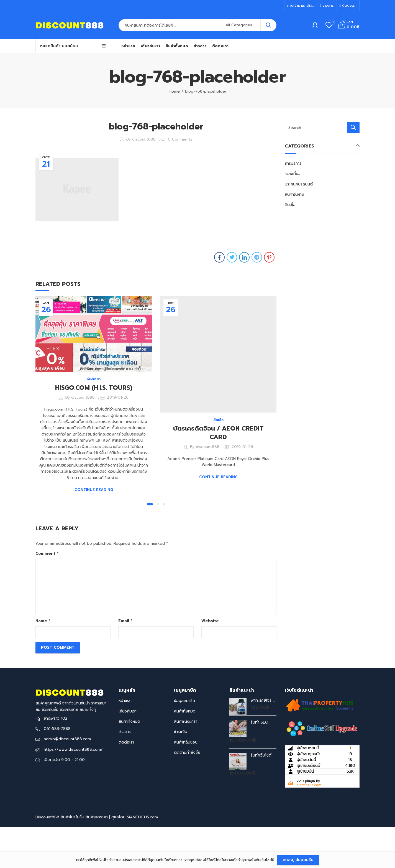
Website (210, 660)
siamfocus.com (309, 824)
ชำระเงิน (181, 771)
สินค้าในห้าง (294, 194)
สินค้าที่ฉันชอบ (186, 781)
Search (268, 25)
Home (174, 91)
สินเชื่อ (218, 420)
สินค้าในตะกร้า (186, 761)
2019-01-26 (118, 397)
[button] (150, 544)
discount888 (144, 139)
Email (125, 660)
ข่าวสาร (125, 771)
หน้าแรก (125, 740)
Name (43, 660)
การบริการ (293, 163)
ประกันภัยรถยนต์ (299, 184)
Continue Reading (94, 490)
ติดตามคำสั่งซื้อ (187, 792)
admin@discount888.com (67, 778)
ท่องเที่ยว (94, 379)
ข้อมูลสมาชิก (184, 740)
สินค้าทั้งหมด (129, 761)
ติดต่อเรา (126, 781)
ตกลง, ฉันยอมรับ (298, 860)
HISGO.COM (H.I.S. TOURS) (94, 388)
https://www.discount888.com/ (73, 789)
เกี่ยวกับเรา (128, 750)
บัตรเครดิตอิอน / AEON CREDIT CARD (218, 433)
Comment (47, 593)
